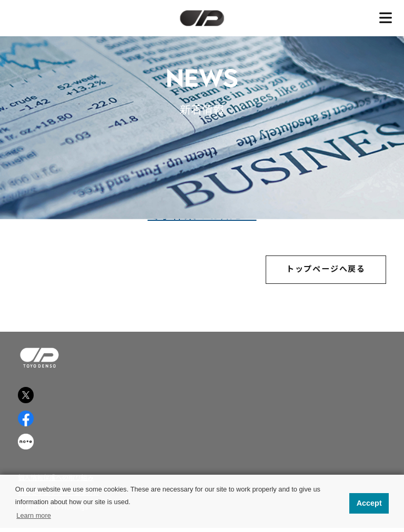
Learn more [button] (33, 515)
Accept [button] (369, 503)
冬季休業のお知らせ (202, 216)
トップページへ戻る (326, 271)
